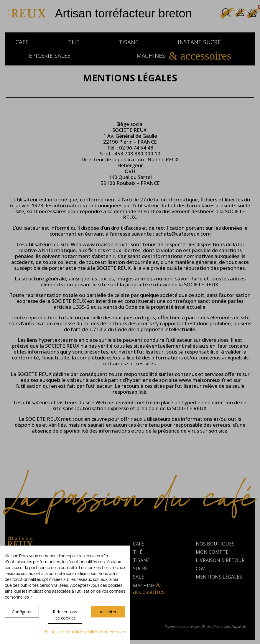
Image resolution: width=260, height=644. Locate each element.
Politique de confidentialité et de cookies (84, 632)
